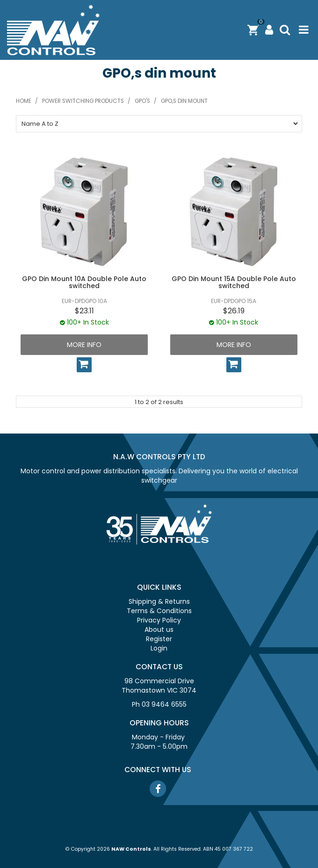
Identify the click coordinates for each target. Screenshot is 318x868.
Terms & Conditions (159, 611)
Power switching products (83, 101)
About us (159, 629)
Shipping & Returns (159, 601)
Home (24, 101)
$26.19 (234, 311)
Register (159, 639)
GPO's (142, 101)
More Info (84, 345)
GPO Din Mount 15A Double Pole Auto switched (234, 282)
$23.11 (84, 311)
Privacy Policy (159, 620)
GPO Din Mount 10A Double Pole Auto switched (84, 282)
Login (159, 648)
